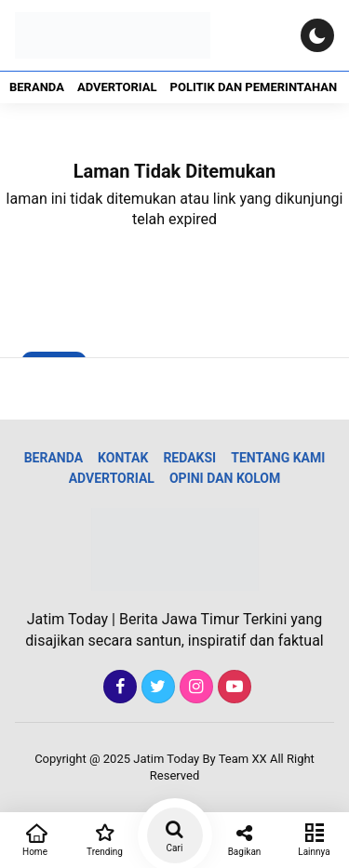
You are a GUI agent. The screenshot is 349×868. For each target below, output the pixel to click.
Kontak (123, 458)
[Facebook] (118, 687)
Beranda (37, 87)
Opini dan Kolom (225, 478)
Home (35, 838)
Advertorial (117, 87)
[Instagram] (194, 687)
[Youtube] (232, 687)
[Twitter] (156, 687)
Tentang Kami (278, 458)
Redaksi (189, 458)
